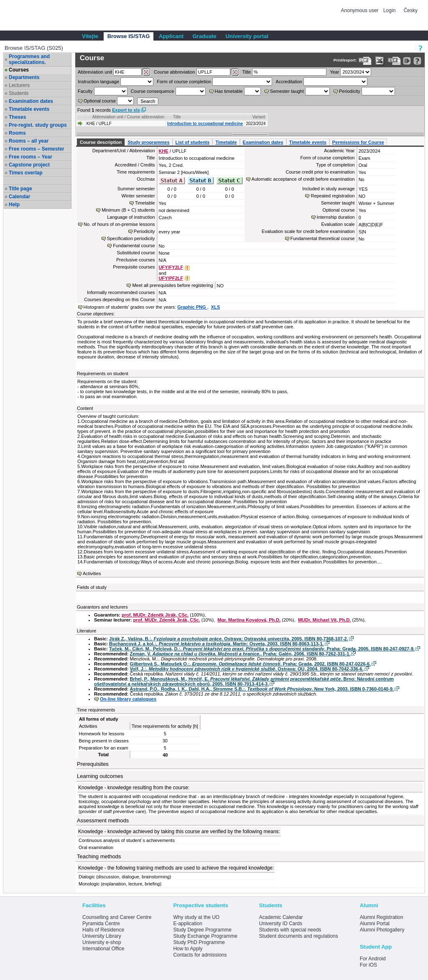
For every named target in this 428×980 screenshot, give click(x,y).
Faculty (85, 91)
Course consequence (153, 91)
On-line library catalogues (128, 699)
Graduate (205, 36)
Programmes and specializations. (29, 59)
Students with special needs (290, 930)
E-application (187, 924)
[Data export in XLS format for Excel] (380, 61)
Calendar (19, 197)
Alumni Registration (382, 917)
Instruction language (98, 82)
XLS (215, 307)
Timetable (226, 142)
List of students (193, 142)
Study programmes (148, 142)
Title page (20, 189)
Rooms (17, 133)
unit (95, 72)
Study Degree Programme (202, 930)
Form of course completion (184, 82)
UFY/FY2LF (171, 267)
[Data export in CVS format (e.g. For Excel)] (394, 61)
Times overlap (25, 173)
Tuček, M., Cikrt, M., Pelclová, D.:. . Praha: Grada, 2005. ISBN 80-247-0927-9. (262, 649)
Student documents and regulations (299, 936)
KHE (164, 151)
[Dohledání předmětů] (235, 72)
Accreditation (289, 82)
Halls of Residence (103, 930)
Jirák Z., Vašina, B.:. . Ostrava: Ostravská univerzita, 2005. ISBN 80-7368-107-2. (229, 639)
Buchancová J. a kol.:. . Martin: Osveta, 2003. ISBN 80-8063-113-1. (217, 644)
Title (247, 72)
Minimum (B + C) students (128, 210)
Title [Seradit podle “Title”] (177, 117)
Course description (101, 142)
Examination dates (31, 101)
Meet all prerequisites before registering (172, 285)
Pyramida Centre (101, 924)
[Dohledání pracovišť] (146, 72)
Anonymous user (360, 10)
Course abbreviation (174, 72)
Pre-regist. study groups (38, 125)
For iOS (368, 965)
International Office (103, 949)
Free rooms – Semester (37, 149)
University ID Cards (281, 924)
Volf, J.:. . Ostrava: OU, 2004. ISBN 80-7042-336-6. (247, 669)
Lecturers (19, 85)
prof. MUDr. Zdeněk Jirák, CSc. (155, 615)
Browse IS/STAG (129, 36)
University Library (102, 936)
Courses (19, 70)
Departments (24, 77)
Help (14, 205)
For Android (373, 959)
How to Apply (188, 949)
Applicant (171, 36)
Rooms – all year (29, 141)
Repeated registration (332, 196)
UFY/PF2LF (171, 278)
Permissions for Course (358, 142)
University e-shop (102, 942)
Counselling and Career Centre (117, 917)
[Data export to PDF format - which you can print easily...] (365, 61)
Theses (17, 117)
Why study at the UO (196, 917)
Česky (411, 10)
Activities (92, 573)
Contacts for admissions (200, 955)
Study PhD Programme (199, 942)
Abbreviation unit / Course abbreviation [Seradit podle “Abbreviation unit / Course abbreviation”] (128, 117)
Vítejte (90, 36)
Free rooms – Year (31, 157)
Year (334, 72)
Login (389, 10)
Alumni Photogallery (382, 930)
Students (19, 93)
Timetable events (29, 109)
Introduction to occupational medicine (205, 124)
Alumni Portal (375, 924)
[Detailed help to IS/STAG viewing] (417, 61)
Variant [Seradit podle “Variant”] (259, 117)
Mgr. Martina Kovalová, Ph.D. (249, 620)
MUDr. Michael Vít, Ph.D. (325, 620)
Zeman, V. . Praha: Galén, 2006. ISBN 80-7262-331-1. (240, 654)
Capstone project (29, 165)
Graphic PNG (192, 307)
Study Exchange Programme (205, 936)
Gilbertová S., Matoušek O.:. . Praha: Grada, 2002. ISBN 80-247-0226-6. (251, 664)
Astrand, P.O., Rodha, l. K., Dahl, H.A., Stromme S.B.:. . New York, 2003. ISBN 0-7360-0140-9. (262, 689)
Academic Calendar (281, 917)
